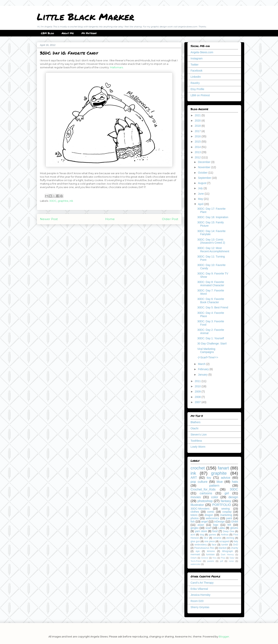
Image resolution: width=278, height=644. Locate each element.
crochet (198, 468)
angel (204, 522)
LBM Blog (47, 33)
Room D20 (197, 601)
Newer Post (49, 219)
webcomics (212, 518)
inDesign (220, 522)
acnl (193, 535)
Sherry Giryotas (200, 607)
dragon (209, 515)
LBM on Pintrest (200, 95)
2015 (198, 142)
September (205, 178)
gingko (195, 528)
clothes (195, 512)
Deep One (228, 531)
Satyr (232, 558)
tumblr (225, 545)
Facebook (196, 71)
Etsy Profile (197, 89)
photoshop (205, 501)
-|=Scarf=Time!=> (208, 357)
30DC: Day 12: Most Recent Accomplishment (213, 250)
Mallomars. (117, 67)
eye (198, 551)
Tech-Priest (196, 561)
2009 (198, 392)
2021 (198, 115)
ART (194, 478)
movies (196, 497)
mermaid (195, 555)
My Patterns (89, 33)
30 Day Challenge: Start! (212, 344)
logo (216, 525)
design (233, 497)
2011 (198, 381)
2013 (198, 152)
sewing (225, 509)
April (201, 204)
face (214, 545)
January (203, 375)
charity (234, 548)
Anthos (225, 535)
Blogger (224, 636)
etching (230, 538)
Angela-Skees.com (202, 52)
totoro (194, 515)
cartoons (206, 493)
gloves (234, 528)
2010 (198, 386)
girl (227, 493)
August (202, 183)
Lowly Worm (198, 447)
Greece (205, 558)
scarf (208, 528)
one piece (210, 541)
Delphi (194, 558)
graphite (63, 201)
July (201, 188)
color (215, 497)
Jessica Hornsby (200, 595)
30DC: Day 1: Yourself (211, 338)
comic (211, 512)
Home (110, 219)
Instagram (197, 58)
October (203, 173)
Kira (214, 558)
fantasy (226, 501)
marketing (226, 515)
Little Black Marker (86, 17)
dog (202, 535)
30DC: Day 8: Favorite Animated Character (211, 284)
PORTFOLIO (222, 505)
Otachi (194, 428)
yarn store (201, 531)
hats (235, 482)
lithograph (228, 551)
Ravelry (195, 83)
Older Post (170, 219)
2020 (198, 121)
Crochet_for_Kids (203, 489)
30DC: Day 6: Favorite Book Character (211, 301)
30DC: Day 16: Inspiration (213, 217)
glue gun (195, 541)
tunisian (210, 555)
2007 (198, 402)
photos (195, 518)
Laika (222, 528)
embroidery (201, 545)
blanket (223, 548)
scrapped (224, 541)
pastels (211, 561)
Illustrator (197, 505)
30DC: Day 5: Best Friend (213, 307)
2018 (198, 126)
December (204, 162)
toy (209, 478)
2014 (198, 147)
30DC (53, 201)
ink (71, 201)
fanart (223, 468)
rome (231, 561)
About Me (68, 33)
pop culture (199, 482)
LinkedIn (196, 77)
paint (229, 518)
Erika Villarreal (199, 589)
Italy (236, 541)
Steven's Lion (199, 435)
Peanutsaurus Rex (204, 548)
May (201, 199)
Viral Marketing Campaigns (206, 351)
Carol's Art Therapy (202, 583)
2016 (198, 136)
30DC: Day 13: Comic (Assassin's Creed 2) (211, 241)
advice (226, 478)
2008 (198, 397)
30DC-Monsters (200, 509)
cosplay (227, 512)
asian (201, 525)
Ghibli (235, 522)
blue (220, 482)
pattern (214, 486)
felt (229, 525)
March (202, 364)
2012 (198, 157)
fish (193, 522)
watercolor (196, 564)
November (204, 167)
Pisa (223, 558)
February (204, 369)
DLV (206, 538)
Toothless (196, 441)
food (215, 531)
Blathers (195, 422)
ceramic (217, 538)
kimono (211, 551)
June (201, 194)
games (212, 535)
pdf (221, 561)
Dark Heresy (227, 555)
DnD (236, 545)
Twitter (195, 65)
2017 (198, 131)
